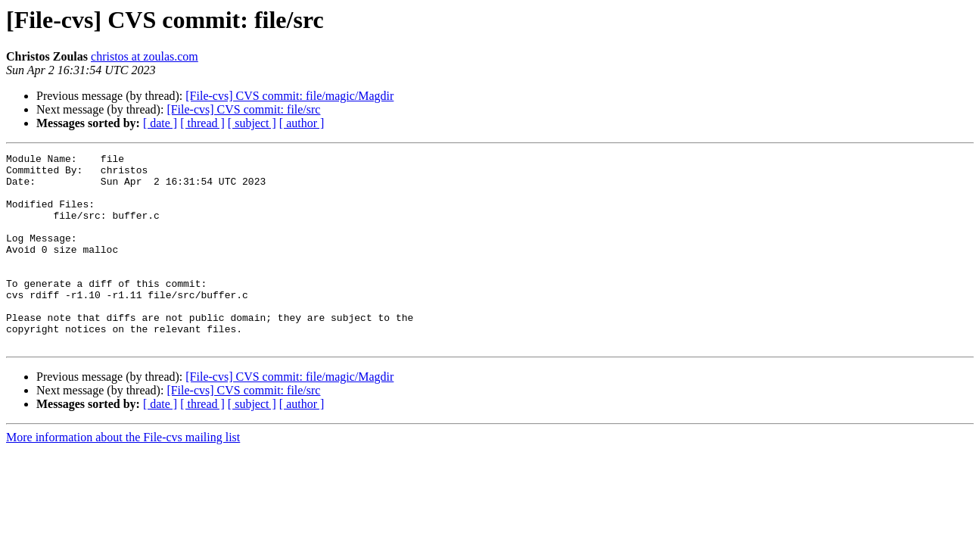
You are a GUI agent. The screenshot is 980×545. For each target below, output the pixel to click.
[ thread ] (202, 123)
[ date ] (160, 123)
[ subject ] (252, 123)
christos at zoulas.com (145, 56)
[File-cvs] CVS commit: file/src (243, 109)
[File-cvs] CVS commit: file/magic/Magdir (289, 96)
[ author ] (302, 123)
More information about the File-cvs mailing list (123, 476)
